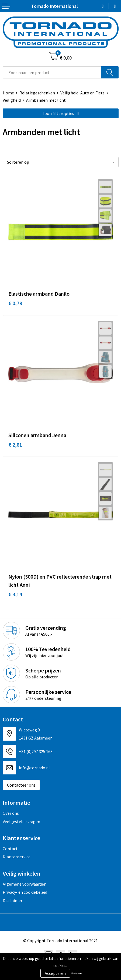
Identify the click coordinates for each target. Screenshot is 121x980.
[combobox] (52, 72)
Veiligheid (12, 100)
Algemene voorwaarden (25, 884)
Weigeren (77, 973)
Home (8, 93)
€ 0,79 (15, 303)
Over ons (11, 813)
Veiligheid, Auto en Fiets (82, 93)
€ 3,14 (15, 594)
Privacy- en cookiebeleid (25, 892)
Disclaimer (13, 900)
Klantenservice (17, 857)
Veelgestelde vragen (21, 821)
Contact (10, 849)
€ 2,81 (15, 445)
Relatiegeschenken (37, 93)
